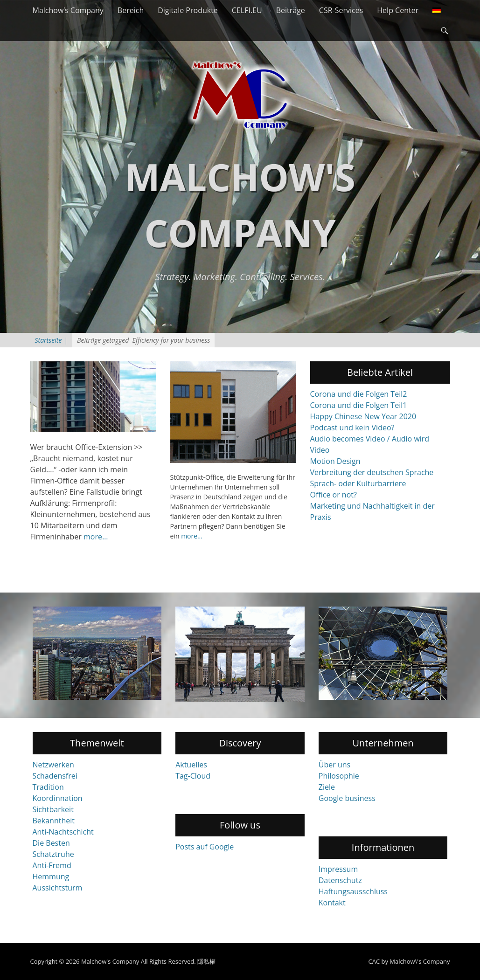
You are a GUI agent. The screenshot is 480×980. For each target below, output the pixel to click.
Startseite (52, 340)
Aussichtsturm (58, 888)
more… (96, 537)
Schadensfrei (55, 776)
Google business (347, 798)
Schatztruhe (53, 854)
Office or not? (334, 495)
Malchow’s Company (68, 10)
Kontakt (332, 903)
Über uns (334, 765)
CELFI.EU (247, 10)
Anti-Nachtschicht (63, 832)
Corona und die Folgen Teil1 (359, 405)
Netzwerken (53, 765)
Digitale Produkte (188, 10)
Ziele (327, 787)
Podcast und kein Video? (352, 428)
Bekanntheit (54, 821)
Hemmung (51, 876)
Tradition (48, 787)
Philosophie (339, 776)
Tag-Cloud (193, 776)
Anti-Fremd (52, 865)
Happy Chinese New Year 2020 (363, 416)
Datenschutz (340, 880)
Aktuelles (191, 765)
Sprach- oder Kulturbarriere (358, 483)
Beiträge (291, 10)
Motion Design (335, 461)
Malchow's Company (110, 961)
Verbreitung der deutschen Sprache (372, 472)
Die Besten (51, 843)
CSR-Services (341, 10)
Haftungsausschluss (353, 891)
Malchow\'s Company (420, 961)
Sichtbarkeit (53, 809)
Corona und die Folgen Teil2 (359, 394)
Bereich (131, 10)
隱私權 (206, 961)
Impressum (338, 869)
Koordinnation (58, 798)
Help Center (398, 10)
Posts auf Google (205, 847)
